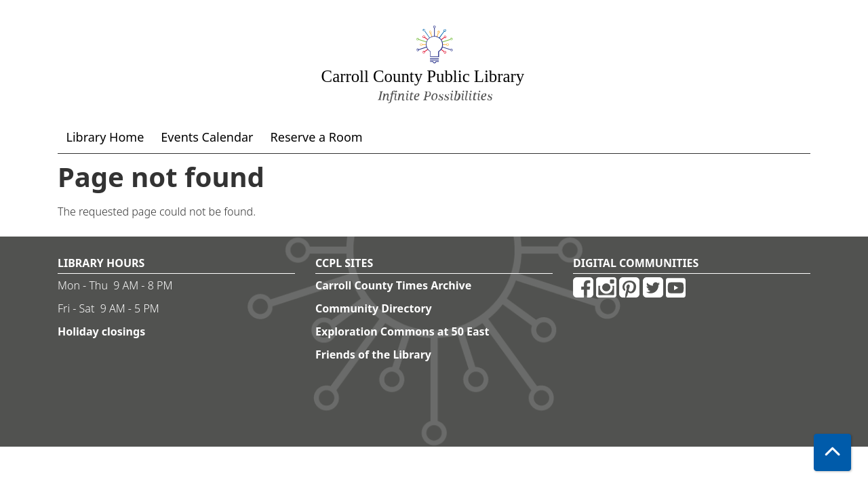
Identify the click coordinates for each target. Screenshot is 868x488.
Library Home (105, 137)
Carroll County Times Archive (393, 285)
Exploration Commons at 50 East (402, 331)
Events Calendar (207, 137)
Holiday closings (101, 331)
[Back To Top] (832, 452)
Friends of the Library (373, 354)
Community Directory (374, 308)
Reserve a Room (317, 137)
